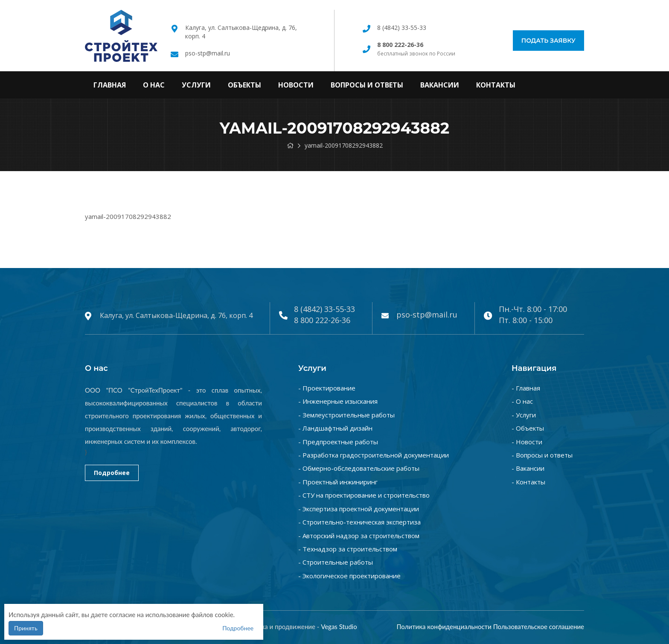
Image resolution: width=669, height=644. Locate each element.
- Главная (526, 388)
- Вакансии (528, 468)
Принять (26, 628)
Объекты (244, 85)
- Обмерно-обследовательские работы (359, 468)
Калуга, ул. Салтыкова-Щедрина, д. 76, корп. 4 (176, 315)
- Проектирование (327, 388)
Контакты (496, 85)
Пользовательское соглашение (539, 627)
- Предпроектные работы (338, 442)
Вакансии (440, 85)
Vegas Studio (339, 627)
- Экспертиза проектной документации (359, 509)
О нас (154, 85)
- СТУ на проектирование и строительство (364, 495)
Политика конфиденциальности (444, 627)
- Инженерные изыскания (338, 401)
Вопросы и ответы (367, 85)
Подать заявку (548, 41)
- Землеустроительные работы (346, 415)
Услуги (196, 85)
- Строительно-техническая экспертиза (359, 522)
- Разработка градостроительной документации (374, 455)
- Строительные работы (336, 562)
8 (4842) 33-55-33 (402, 28)
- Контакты (528, 482)
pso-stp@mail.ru (208, 53)
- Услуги (524, 415)
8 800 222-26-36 (322, 320)
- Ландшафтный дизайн (335, 428)
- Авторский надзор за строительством (359, 536)
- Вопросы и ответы (542, 455)
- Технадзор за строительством (348, 549)
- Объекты (528, 428)
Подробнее (112, 473)
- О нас (522, 401)
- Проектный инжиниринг (338, 482)
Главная (110, 85)
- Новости (527, 442)
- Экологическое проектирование (349, 576)
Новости (296, 85)
